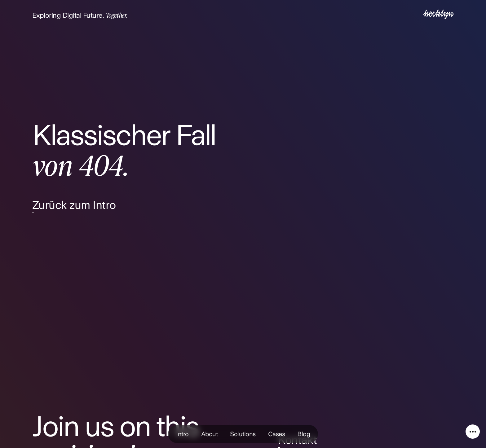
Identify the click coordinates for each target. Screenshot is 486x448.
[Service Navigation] (473, 432)
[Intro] (439, 15)
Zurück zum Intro (74, 205)
